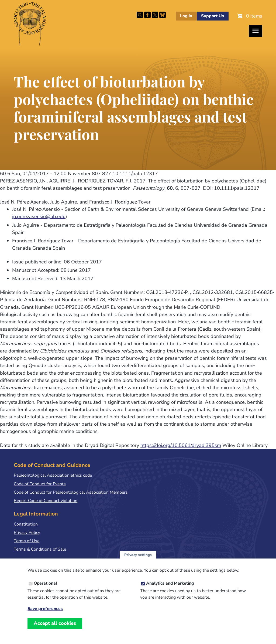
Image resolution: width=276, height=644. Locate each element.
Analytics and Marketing (170, 584)
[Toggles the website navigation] (256, 31)
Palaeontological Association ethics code (53, 475)
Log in (186, 16)
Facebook (147, 15)
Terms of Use (27, 541)
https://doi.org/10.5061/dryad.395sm (181, 445)
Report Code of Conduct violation (46, 501)
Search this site (140, 15)
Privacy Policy (27, 533)
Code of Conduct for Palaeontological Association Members (71, 492)
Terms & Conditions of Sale (40, 549)
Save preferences (45, 610)
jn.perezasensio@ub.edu (39, 216)
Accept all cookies (55, 624)
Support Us (213, 16)
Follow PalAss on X (155, 15)
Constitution (26, 524)
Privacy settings (138, 556)
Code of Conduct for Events (40, 484)
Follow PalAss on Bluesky (163, 15)
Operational (45, 584)
